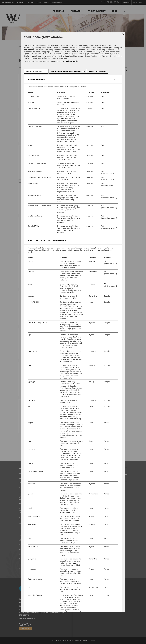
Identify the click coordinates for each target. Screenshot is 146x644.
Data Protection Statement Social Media (40, 609)
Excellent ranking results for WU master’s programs (59, 118)
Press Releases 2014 (113, 133)
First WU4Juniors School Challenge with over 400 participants (58, 369)
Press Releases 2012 (113, 143)
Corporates (57, 2)
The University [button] (97, 11)
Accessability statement (32, 603)
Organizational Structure (31, 545)
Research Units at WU (66, 488)
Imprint (23, 599)
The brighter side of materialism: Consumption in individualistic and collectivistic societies (55, 225)
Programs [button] (59, 11)
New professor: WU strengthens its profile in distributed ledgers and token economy (59, 152)
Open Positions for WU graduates (66, 555)
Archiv (83, 46)
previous (35, 446)
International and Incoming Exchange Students (27, 511)
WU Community (8, 2)
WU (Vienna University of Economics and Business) (38, 46)
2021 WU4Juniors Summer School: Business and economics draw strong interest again (60, 335)
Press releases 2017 (113, 113)
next (73, 446)
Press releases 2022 (113, 93)
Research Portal (64, 474)
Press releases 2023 (113, 88)
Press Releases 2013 (113, 138)
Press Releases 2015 (113, 128)
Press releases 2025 (113, 78)
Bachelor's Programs (28, 478)
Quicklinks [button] (139, 2)
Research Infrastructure (68, 492)
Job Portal (61, 540)
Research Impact (63, 483)
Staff (47, 2)
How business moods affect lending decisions (55, 298)
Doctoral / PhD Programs (30, 488)
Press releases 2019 (113, 108)
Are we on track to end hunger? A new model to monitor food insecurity (57, 190)
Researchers (62, 478)
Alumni (31, 2)
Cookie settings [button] (27, 619)
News (21, 559)
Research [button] (76, 11)
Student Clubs (25, 524)
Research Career (64, 545)
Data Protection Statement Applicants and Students (42, 614)
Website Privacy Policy (31, 606)
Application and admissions (26, 498)
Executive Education (28, 492)
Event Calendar (26, 568)
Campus (22, 554)
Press (39, 2)
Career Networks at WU (67, 568)
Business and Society (28, 549)
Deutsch (127, 2)
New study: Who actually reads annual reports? (57, 81)
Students (21, 2)
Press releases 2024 (113, 83)
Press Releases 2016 (113, 123)
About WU (23, 540)
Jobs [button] (115, 11)
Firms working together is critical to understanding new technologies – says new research (60, 262)
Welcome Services (64, 549)
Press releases (72, 46)
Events (22, 563)
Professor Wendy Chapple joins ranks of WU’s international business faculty (58, 406)
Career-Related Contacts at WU (67, 562)
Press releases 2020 (113, 103)
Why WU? (23, 474)
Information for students (30, 504)
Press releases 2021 (113, 98)
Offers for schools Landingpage (27, 518)
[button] (125, 11)
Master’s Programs (27, 483)
